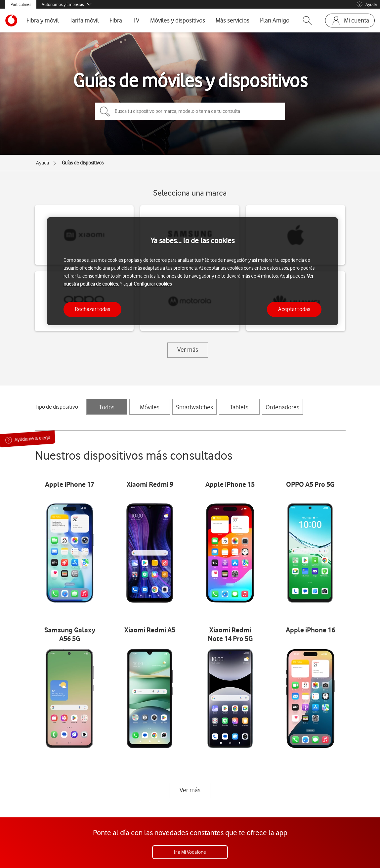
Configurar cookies (153, 284)
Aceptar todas (294, 309)
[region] (192, 271)
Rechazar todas (92, 309)
